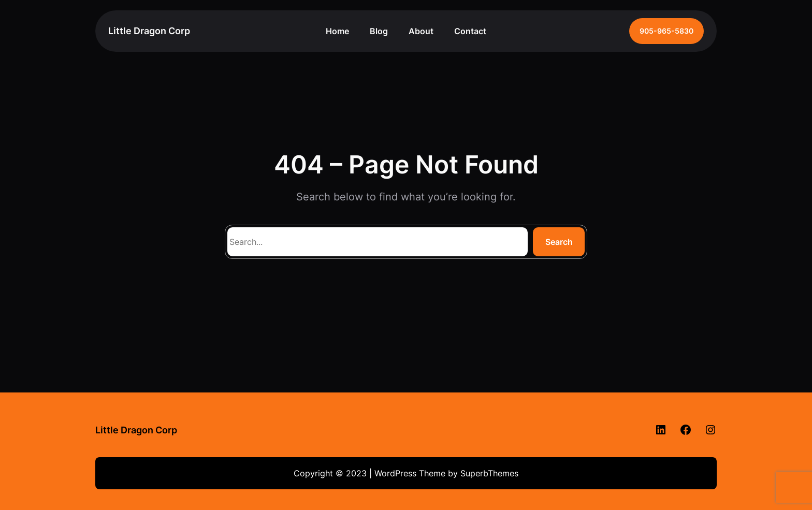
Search (559, 242)
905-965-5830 (666, 31)
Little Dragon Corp (149, 31)
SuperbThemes (489, 473)
